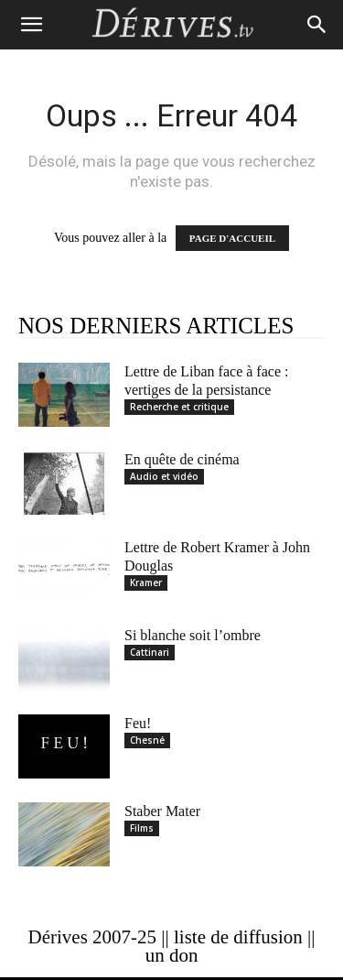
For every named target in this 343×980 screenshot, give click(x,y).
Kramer (146, 583)
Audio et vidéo (164, 476)
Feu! (138, 723)
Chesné (147, 740)
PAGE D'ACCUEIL (232, 238)
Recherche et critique (179, 407)
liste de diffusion (238, 937)
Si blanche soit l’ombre (193, 635)
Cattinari (150, 652)
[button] (31, 25)
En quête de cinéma (182, 459)
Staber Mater (162, 811)
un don (172, 955)
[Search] (317, 25)
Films (142, 828)
